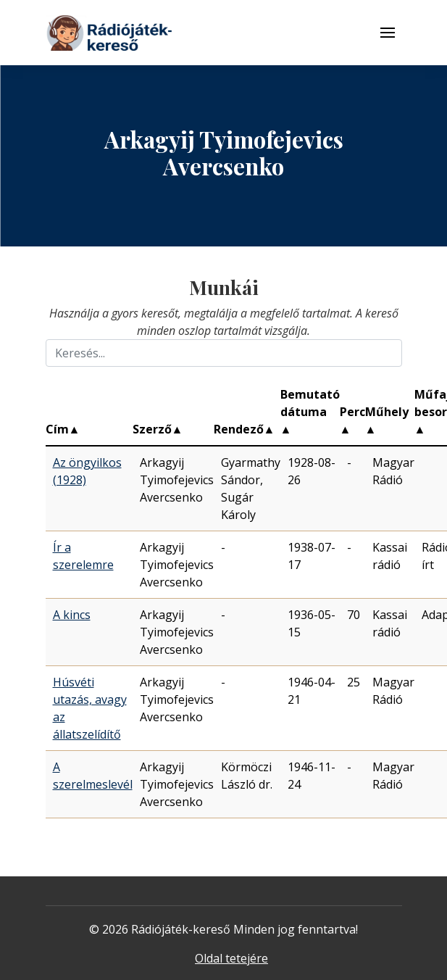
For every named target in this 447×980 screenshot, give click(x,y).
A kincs (72, 615)
